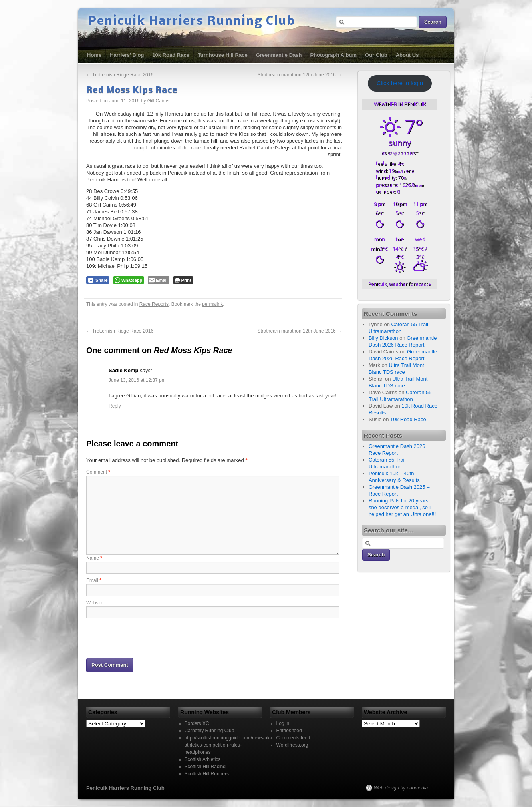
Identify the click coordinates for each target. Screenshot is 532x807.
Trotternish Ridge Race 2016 (120, 75)
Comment (98, 472)
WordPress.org (292, 745)
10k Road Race (171, 55)
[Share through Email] (158, 280)
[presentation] (147, 638)
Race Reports (154, 304)
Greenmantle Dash (279, 55)
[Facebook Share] (98, 280)
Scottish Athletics (203, 759)
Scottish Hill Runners (207, 774)
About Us (407, 55)
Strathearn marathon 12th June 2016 (300, 75)
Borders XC (197, 723)
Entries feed (289, 731)
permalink (212, 304)
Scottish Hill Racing (205, 767)
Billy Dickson (383, 338)
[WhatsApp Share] (129, 280)
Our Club (376, 55)
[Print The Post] (183, 280)
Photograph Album (334, 55)
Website (95, 603)
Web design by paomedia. (402, 788)
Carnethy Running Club (209, 731)
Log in (283, 723)
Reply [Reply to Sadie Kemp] (115, 406)
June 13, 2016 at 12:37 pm (137, 380)
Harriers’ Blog (127, 55)
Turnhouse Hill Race (223, 55)
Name (94, 558)
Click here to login (400, 83)
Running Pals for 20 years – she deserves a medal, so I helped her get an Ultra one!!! (402, 507)
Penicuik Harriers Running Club (192, 22)
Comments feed (293, 738)
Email (94, 580)
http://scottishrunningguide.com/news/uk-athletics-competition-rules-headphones (228, 745)
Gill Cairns (158, 101)
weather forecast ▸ (400, 284)
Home (94, 55)
